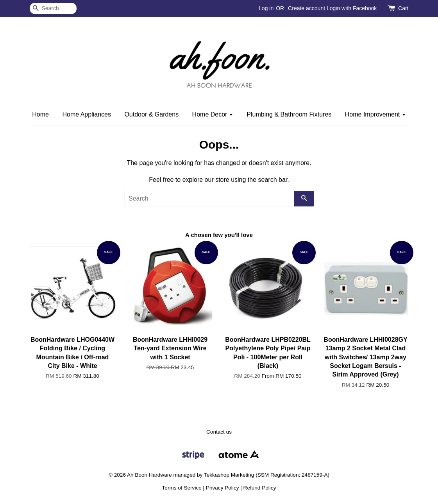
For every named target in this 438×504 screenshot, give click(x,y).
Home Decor (213, 114)
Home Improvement (375, 114)
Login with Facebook (352, 8)
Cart (403, 8)
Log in (266, 8)
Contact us (219, 432)
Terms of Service (182, 488)
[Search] (53, 8)
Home (40, 114)
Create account (307, 8)
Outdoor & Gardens (151, 114)
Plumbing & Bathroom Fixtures (289, 114)
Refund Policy (260, 488)
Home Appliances (87, 114)
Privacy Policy (223, 488)
